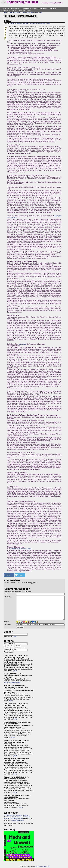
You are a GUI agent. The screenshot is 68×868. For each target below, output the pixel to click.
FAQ (48, 866)
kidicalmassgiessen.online (12, 682)
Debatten (53, 8)
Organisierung (26, 8)
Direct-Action (5, 8)
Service (29, 11)
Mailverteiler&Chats (17, 820)
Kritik (49, 23)
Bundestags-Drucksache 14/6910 (21, 549)
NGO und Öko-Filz (15, 13)
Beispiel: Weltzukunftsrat (37, 23)
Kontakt (38, 866)
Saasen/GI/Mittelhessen (8, 11)
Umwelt (35, 8)
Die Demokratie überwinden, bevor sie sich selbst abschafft (17, 818)
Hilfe (15, 637)
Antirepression (15, 8)
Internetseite (22, 344)
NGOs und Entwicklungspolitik (19, 23)
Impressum (43, 866)
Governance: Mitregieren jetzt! (32, 13)
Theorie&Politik (44, 8)
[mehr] (15, 671)
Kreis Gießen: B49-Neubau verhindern (16, 815)
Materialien (21, 11)
